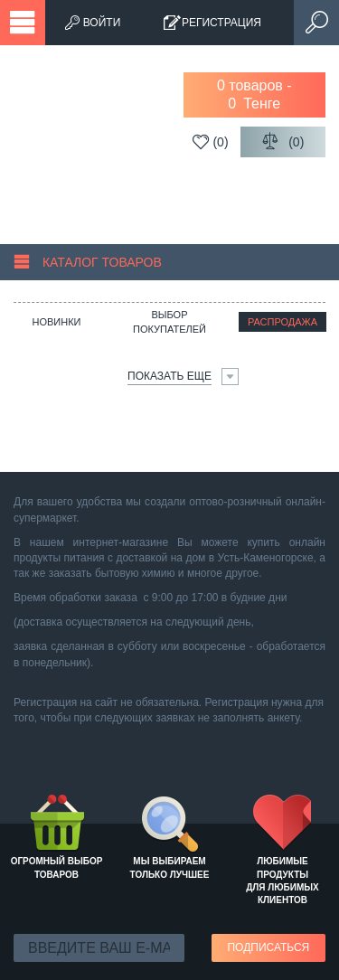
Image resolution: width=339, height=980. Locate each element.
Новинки (56, 322)
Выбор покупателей (169, 322)
